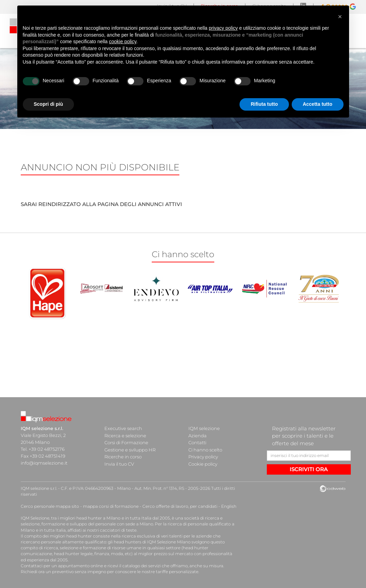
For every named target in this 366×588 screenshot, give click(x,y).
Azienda (198, 435)
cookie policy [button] (123, 41)
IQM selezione (204, 428)
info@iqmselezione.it (44, 463)
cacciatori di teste (117, 530)
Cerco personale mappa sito (49, 506)
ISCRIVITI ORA (309, 469)
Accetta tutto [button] (318, 104)
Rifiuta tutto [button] (264, 104)
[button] (340, 17)
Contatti (197, 442)
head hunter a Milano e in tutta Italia (114, 518)
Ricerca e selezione (125, 435)
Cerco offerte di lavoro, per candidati (177, 506)
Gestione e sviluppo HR (130, 449)
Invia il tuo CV (119, 463)
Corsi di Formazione (126, 442)
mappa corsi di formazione (109, 506)
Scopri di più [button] (49, 104)
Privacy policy (203, 456)
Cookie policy (203, 463)
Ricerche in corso (123, 456)
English (225, 506)
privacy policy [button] (223, 28)
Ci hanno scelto (205, 449)
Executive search (123, 428)
